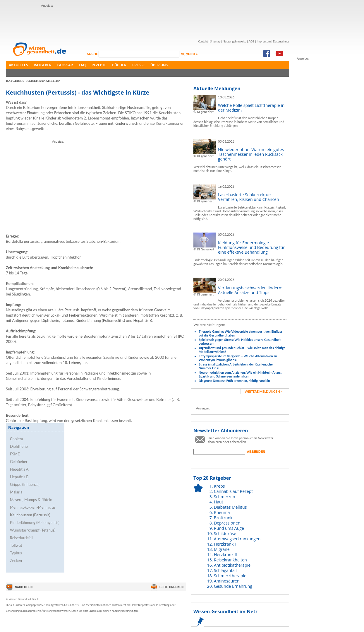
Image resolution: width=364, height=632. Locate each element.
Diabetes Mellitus (230, 507)
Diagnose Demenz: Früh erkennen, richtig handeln (234, 381)
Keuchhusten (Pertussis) (30, 515)
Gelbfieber (19, 462)
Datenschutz (281, 41)
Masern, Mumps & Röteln (31, 500)
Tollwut (16, 545)
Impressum (264, 41)
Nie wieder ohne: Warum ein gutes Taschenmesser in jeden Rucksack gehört (251, 154)
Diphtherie (19, 446)
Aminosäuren (227, 581)
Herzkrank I (225, 544)
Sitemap (215, 41)
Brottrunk (223, 518)
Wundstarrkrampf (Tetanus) (33, 530)
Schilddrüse (225, 533)
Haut (219, 502)
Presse (138, 65)
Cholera (16, 439)
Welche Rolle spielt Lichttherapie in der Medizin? (251, 108)
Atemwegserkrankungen (237, 539)
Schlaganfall (225, 570)
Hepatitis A (19, 469)
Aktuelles (18, 65)
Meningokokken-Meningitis (33, 507)
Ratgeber (43, 65)
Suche (93, 54)
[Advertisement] (147, 21)
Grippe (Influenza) (25, 484)
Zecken (16, 561)
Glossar (65, 65)
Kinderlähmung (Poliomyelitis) (35, 522)
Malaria (16, 492)
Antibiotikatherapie (232, 565)
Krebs (219, 486)
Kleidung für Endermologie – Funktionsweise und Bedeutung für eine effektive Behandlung (251, 247)
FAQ (82, 65)
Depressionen (227, 523)
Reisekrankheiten (230, 560)
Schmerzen (225, 497)
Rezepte (99, 65)
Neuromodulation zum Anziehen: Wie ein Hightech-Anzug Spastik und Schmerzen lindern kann (240, 374)
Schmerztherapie (230, 576)
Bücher (119, 65)
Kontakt (203, 41)
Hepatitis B (19, 477)
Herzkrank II (225, 555)
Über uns (159, 65)
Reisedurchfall (22, 538)
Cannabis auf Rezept (233, 491)
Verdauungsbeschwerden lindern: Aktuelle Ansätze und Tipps (250, 290)
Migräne (222, 549)
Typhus (16, 553)
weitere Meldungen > (263, 391)
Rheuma (222, 512)
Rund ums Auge (229, 528)
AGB (251, 41)
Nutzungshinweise (235, 41)
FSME (15, 454)
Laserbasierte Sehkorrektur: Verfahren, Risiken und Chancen (249, 197)
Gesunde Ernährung (233, 586)
